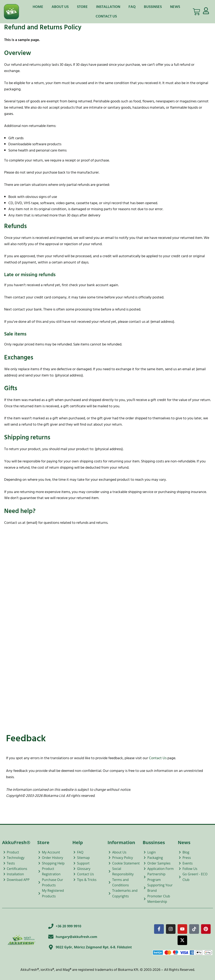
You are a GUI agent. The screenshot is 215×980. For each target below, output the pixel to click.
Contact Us (106, 16)
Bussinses (153, 7)
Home (38, 7)
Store (82, 7)
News (175, 7)
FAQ (132, 7)
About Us (60, 7)
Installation (108, 7)
